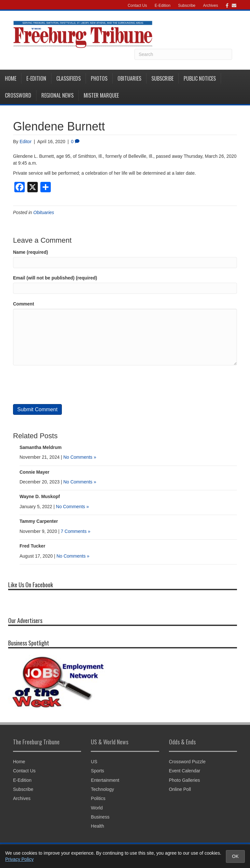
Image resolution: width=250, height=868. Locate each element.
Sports (97, 771)
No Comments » (80, 457)
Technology (102, 789)
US (94, 762)
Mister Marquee (101, 95)
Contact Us (137, 6)
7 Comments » (76, 531)
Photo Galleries (185, 780)
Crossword (18, 95)
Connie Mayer (35, 472)
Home (11, 78)
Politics (98, 798)
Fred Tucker (32, 546)
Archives (211, 6)
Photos (99, 78)
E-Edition (163, 6)
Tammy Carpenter (39, 521)
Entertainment (105, 780)
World (97, 808)
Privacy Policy (19, 859)
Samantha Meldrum (41, 447)
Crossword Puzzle (187, 762)
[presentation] (62, 385)
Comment (24, 304)
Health (97, 826)
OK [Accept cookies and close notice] (235, 856)
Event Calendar (185, 771)
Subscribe (187, 6)
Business (100, 817)
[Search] (183, 54)
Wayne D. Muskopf (40, 496)
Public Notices (200, 78)
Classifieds (69, 78)
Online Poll (180, 789)
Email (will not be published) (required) (55, 278)
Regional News (57, 95)
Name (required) (30, 252)
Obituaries (129, 78)
